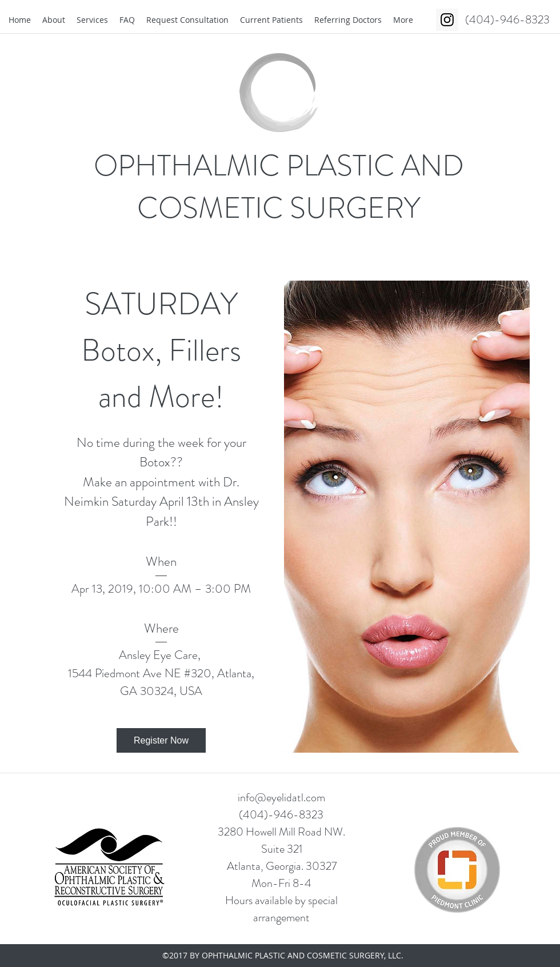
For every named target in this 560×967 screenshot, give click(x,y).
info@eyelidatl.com (281, 798)
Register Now (161, 740)
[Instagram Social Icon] (447, 20)
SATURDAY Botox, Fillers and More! (165, 350)
